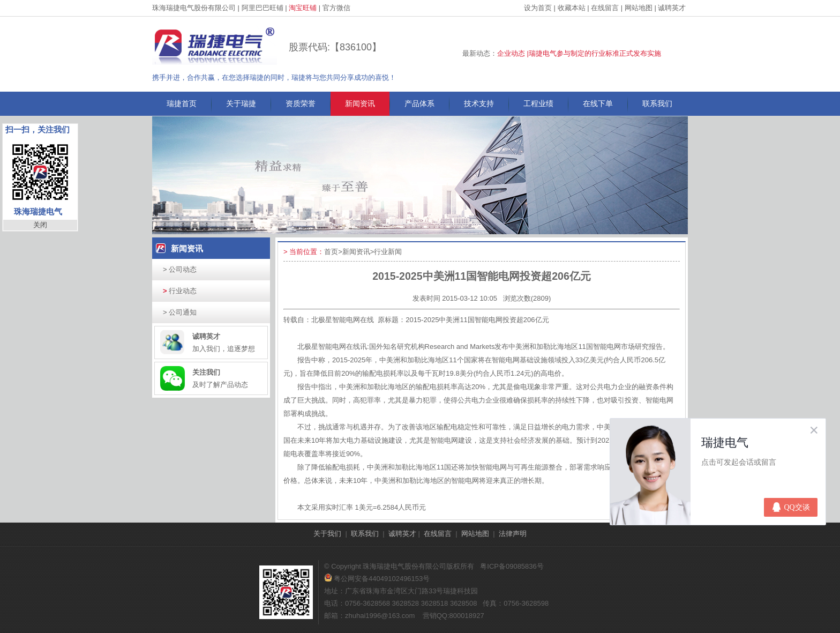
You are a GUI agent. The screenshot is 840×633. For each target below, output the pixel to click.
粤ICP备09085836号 (512, 566)
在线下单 (598, 103)
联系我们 (657, 103)
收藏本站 (572, 8)
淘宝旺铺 (303, 8)
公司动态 (180, 269)
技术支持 (479, 103)
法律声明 (513, 534)
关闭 (40, 225)
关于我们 (327, 534)
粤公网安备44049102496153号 (377, 579)
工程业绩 (538, 103)
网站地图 (639, 8)
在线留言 (605, 8)
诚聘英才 (672, 8)
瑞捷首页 (182, 103)
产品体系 (419, 103)
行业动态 (180, 291)
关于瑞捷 (241, 103)
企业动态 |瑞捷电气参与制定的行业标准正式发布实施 (579, 53)
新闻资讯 (360, 103)
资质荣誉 (301, 103)
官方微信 (336, 8)
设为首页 (538, 8)
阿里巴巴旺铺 (262, 8)
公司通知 (180, 312)
